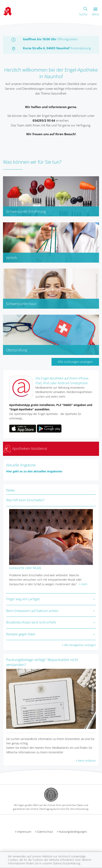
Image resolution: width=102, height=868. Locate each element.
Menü (95, 12)
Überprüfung (17, 350)
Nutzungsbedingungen (73, 832)
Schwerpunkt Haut (21, 304)
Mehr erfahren (87, 761)
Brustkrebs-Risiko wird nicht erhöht (31, 622)
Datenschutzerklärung (67, 863)
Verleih (12, 258)
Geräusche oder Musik (25, 568)
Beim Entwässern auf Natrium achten (32, 611)
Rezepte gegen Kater (21, 634)
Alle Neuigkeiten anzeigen (80, 645)
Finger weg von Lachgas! (23, 599)
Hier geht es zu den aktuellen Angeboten (34, 471)
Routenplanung (81, 48)
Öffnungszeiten (67, 39)
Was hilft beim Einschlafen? (25, 500)
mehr (84, 584)
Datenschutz (45, 832)
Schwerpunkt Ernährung (26, 211)
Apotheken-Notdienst (25, 448)
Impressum (24, 832)
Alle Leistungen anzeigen (75, 362)
